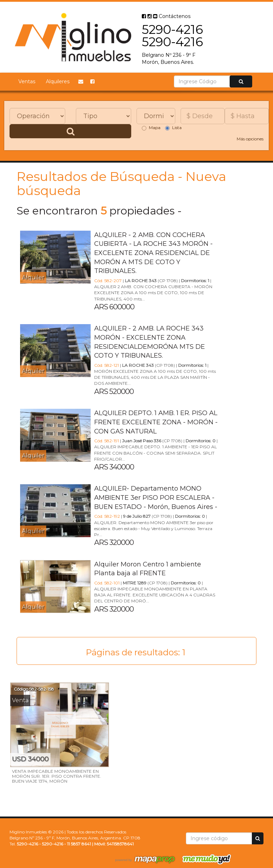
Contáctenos (172, 16)
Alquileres (58, 81)
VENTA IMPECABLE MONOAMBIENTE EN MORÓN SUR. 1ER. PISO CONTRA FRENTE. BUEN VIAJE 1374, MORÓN (57, 776)
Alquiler (33, 277)
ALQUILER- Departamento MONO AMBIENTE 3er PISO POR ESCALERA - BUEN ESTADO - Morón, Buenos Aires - (156, 497)
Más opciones (250, 139)
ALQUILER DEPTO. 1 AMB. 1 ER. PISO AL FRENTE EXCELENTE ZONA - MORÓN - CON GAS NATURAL (156, 422)
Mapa (151, 128)
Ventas (27, 81)
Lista (173, 128)
